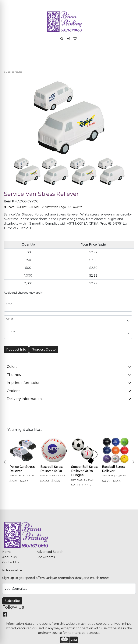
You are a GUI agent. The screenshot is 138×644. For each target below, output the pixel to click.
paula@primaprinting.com (81, 4)
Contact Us (11, 562)
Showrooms (46, 557)
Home (7, 552)
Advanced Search (50, 552)
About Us (9, 557)
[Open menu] (130, 51)
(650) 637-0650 (47, 4)
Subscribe (12, 601)
